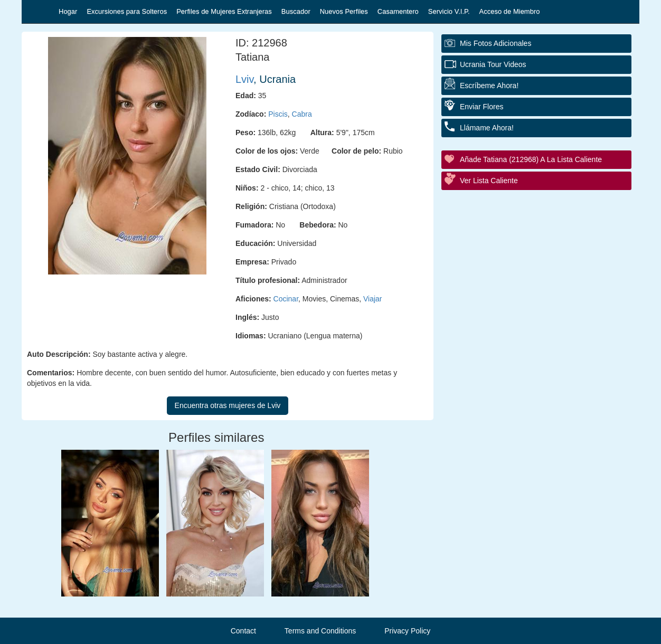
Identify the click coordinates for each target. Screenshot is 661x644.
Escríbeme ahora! (489, 86)
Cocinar (286, 299)
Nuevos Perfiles (344, 11)
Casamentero (398, 11)
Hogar (68, 11)
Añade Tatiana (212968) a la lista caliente (531, 159)
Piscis (278, 114)
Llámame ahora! (487, 128)
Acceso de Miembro (510, 11)
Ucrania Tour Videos (493, 64)
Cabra (302, 114)
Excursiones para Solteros (127, 11)
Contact (243, 631)
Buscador (296, 11)
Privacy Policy (407, 631)
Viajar (373, 299)
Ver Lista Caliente (489, 181)
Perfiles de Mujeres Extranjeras (224, 11)
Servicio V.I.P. (449, 11)
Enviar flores (481, 107)
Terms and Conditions (320, 631)
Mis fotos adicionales (495, 43)
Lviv (244, 79)
